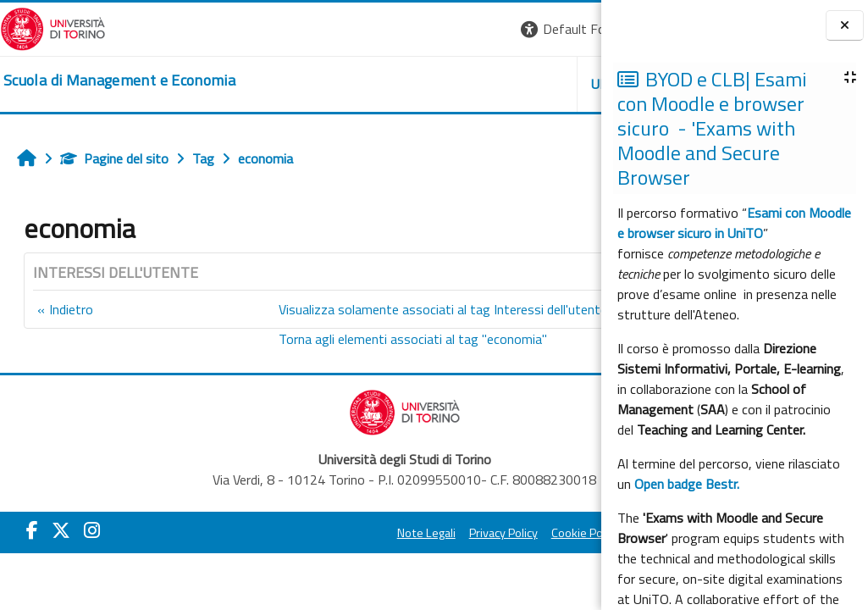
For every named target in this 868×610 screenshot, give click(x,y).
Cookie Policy (450, 533)
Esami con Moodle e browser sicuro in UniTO (734, 223)
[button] (369, 29)
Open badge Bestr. (687, 484)
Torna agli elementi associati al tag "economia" (310, 339)
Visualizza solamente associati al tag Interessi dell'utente (340, 309)
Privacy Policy (368, 533)
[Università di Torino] (53, 27)
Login (572, 29)
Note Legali (291, 533)
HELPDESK (499, 84)
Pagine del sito (114, 158)
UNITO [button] (403, 84)
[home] (119, 80)
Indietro (71, 309)
